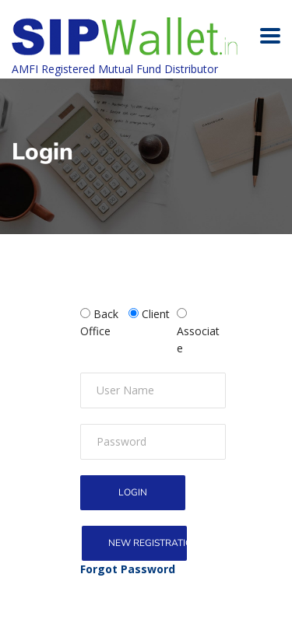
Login (133, 492)
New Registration (148, 543)
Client (156, 314)
